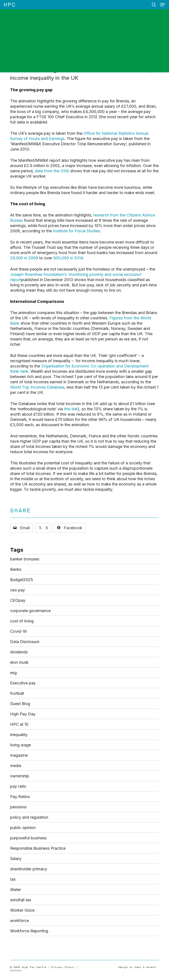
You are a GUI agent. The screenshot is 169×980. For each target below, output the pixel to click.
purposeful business (28, 838)
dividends (19, 652)
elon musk (19, 662)
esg (13, 673)
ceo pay (17, 590)
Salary (16, 859)
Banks (16, 569)
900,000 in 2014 (68, 258)
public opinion (23, 828)
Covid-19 (18, 631)
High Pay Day (23, 714)
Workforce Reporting (29, 931)
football (17, 693)
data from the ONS (52, 171)
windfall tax (21, 900)
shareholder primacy (29, 869)
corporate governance (30, 611)
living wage (20, 745)
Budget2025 (22, 580)
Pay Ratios (20, 797)
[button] (163, 5)
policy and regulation (29, 817)
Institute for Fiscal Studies (76, 231)
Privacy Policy (63, 967)
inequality (19, 735)
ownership (20, 776)
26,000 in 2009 (24, 258)
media (16, 766)
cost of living (22, 621)
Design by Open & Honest (137, 967)
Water (16, 890)
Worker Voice (22, 910)
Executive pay (23, 683)
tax (13, 879)
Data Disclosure (25, 642)
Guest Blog (20, 704)
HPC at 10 (19, 724)
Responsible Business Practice (38, 848)
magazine (19, 755)
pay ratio (18, 786)
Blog (64, 49)
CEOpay (18, 600)
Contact (16, 970)
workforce (19, 921)
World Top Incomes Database (37, 387)
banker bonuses (25, 559)
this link (71, 409)
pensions (18, 807)
